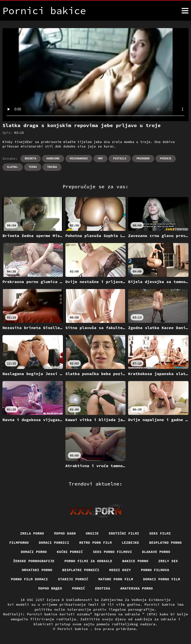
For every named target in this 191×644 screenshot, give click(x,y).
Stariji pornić (73, 579)
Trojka (52, 167)
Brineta (31, 158)
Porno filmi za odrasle (88, 561)
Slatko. (13, 167)
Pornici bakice (74, 629)
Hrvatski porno (37, 570)
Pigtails (120, 158)
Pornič (79, 588)
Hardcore (53, 158)
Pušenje (166, 158)
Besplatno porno (166, 543)
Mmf (100, 158)
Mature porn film (116, 579)
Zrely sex (168, 561)
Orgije (92, 533)
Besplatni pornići (81, 570)
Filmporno (19, 543)
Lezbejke (131, 543)
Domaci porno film (162, 579)
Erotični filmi (124, 533)
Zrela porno (32, 533)
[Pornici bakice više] (185, 11)
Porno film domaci (29, 579)
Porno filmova (155, 570)
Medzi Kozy (120, 570)
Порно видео (50, 588)
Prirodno (143, 158)
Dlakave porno (156, 552)
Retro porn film (95, 543)
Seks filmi (160, 533)
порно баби (65, 533)
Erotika (103, 588)
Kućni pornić (70, 552)
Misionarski (79, 158)
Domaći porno (34, 552)
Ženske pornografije (34, 561)
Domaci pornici (54, 543)
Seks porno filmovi (112, 552)
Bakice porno (135, 561)
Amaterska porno (136, 588)
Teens (33, 167)
